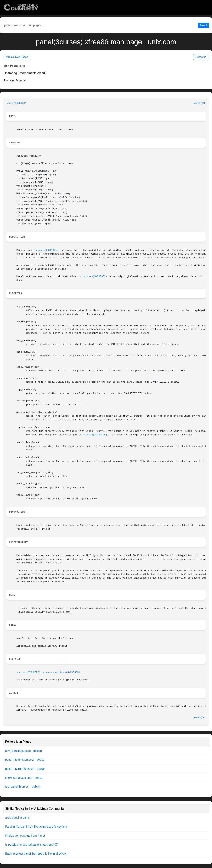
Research (201, 57)
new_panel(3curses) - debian (23, 751)
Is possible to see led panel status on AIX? (32, 845)
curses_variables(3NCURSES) (62, 672)
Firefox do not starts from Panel (25, 836)
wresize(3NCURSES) (95, 435)
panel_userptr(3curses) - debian (25, 769)
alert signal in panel (17, 818)
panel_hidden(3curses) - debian (25, 760)
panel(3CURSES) (16, 103)
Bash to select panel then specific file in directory (36, 854)
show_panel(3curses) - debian (24, 778)
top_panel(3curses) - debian (23, 787)
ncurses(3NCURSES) (47, 250)
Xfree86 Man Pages (17, 57)
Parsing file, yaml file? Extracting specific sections (36, 827)
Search (204, 25)
